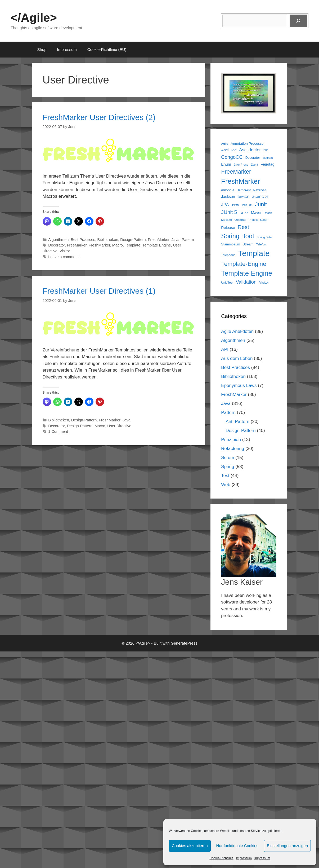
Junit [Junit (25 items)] (261, 204)
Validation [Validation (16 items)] (246, 282)
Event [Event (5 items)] (254, 165)
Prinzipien (231, 440)
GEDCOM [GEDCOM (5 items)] (227, 190)
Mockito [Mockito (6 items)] (226, 220)
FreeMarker (77, 245)
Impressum (244, 858)
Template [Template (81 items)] (254, 253)
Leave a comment (63, 257)
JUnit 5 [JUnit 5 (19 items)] (229, 212)
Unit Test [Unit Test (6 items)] (227, 283)
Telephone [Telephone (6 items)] (228, 255)
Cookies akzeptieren (190, 846)
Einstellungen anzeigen (287, 846)
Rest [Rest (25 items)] (243, 227)
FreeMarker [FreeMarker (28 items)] (236, 172)
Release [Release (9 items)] (228, 228)
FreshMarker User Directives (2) (99, 117)
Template (133, 245)
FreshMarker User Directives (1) (99, 291)
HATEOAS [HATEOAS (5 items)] (260, 190)
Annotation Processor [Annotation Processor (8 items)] (248, 144)
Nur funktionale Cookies (237, 846)
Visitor (65, 251)
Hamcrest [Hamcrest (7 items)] (244, 190)
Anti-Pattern (237, 422)
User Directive (119, 426)
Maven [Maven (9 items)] (257, 213)
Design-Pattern (133, 240)
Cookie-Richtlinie (221, 858)
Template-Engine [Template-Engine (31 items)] (244, 264)
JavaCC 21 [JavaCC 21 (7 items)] (260, 197)
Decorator (57, 245)
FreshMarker (159, 240)
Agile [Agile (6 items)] (224, 144)
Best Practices (83, 240)
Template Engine (157, 245)
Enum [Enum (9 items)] (226, 164)
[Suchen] (298, 21)
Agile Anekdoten (237, 331)
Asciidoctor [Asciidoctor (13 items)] (250, 150)
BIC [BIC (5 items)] (266, 150)
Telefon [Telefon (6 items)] (261, 244)
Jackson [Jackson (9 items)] (228, 197)
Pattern (188, 240)
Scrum (228, 458)
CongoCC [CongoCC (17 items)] (232, 157)
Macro (118, 245)
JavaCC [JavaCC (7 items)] (243, 197)
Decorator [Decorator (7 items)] (253, 158)
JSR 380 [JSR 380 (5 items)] (247, 205)
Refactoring (233, 449)
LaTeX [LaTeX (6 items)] (244, 213)
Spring (228, 467)
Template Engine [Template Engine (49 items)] (247, 273)
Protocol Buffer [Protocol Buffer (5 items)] (258, 220)
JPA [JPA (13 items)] (225, 205)
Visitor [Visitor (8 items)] (264, 282)
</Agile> (34, 18)
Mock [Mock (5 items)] (268, 213)
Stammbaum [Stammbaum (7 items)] (231, 244)
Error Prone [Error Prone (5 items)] (241, 165)
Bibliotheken (108, 240)
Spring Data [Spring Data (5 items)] (264, 237)
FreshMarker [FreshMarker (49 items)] (241, 181)
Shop (42, 49)
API (225, 349)
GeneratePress (184, 643)
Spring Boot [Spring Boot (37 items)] (238, 236)
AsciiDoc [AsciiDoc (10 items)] (229, 150)
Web (226, 485)
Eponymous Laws (239, 385)
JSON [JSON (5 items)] (235, 205)
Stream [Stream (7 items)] (248, 244)
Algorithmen (58, 240)
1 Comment (58, 431)
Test (225, 476)
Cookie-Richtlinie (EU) (107, 49)
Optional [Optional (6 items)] (240, 220)
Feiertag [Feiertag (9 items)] (267, 164)
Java (176, 240)
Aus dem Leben (237, 358)
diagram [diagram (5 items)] (268, 158)
